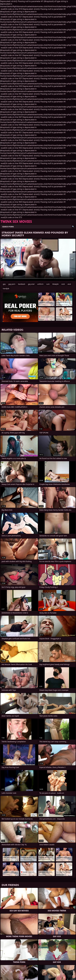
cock (63, 284)
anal (69, 284)
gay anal (31, 284)
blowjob (56, 284)
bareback (22, 284)
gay (4, 284)
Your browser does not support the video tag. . (38, 260)
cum (48, 284)
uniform (40, 284)
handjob (6, 288)
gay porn (12, 284)
